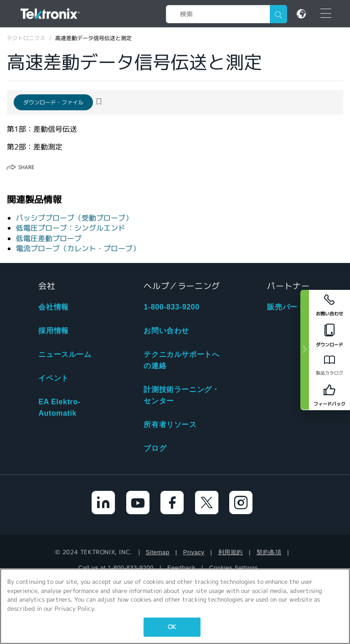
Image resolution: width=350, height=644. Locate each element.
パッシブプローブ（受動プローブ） (74, 218)
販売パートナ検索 (297, 307)
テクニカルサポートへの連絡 (181, 360)
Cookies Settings (234, 568)
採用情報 (53, 331)
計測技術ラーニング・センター (181, 395)
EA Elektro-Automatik (59, 407)
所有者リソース (170, 425)
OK (172, 627)
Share (26, 167)
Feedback (181, 568)
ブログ (155, 448)
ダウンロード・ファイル (53, 102)
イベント (53, 378)
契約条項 (269, 552)
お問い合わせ (166, 331)
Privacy (194, 552)
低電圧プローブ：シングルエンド (71, 228)
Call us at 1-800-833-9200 (116, 568)
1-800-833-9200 (171, 307)
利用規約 (231, 552)
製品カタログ (329, 373)
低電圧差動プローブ (49, 239)
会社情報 (53, 307)
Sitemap (158, 552)
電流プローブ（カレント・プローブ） (78, 249)
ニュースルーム (65, 354)
